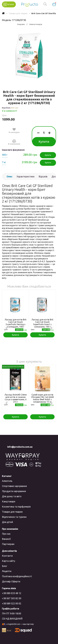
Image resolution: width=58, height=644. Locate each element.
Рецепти (7, 571)
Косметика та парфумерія (16, 507)
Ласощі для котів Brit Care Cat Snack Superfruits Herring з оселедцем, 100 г (15, 323)
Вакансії (6, 539)
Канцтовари (9, 501)
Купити (44, 142)
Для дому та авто (12, 496)
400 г (5, 155)
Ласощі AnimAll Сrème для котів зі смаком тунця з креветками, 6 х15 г (16, 398)
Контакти (7, 556)
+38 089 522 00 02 (12, 603)
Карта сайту (9, 561)
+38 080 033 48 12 (12, 593)
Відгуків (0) (43, 178)
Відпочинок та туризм (14, 517)
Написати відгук (36, 24)
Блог (5, 566)
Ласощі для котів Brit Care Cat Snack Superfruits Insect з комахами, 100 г (42, 323)
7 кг (4, 162)
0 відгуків (21, 24)
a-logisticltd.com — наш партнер (18, 624)
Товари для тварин (12, 512)
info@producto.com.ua (20, 447)
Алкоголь (7, 481)
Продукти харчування (14, 491)
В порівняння (14, 142)
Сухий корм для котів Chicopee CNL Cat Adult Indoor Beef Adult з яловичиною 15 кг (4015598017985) (42, 399)
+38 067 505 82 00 (12, 598)
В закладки (14, 130)
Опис (9, 176)
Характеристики (26, 176)
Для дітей (7, 522)
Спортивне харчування (14, 486)
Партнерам (8, 544)
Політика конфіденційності (17, 576)
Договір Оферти (11, 581)
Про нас (6, 534)
